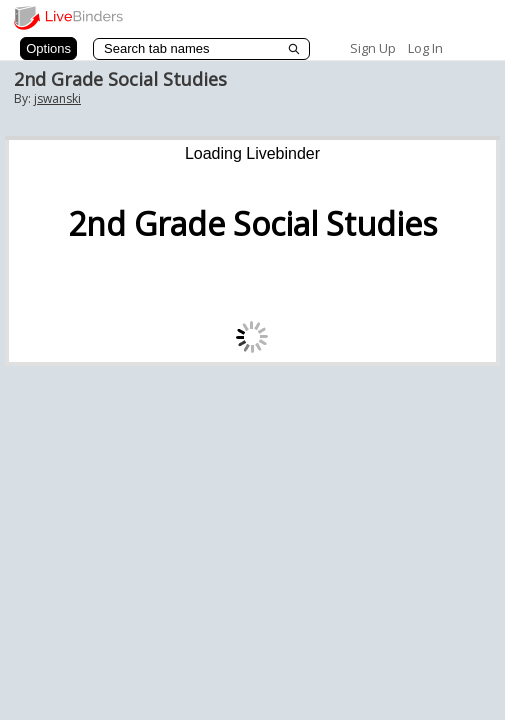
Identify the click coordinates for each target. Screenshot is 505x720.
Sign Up (373, 48)
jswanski (57, 98)
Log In (425, 48)
